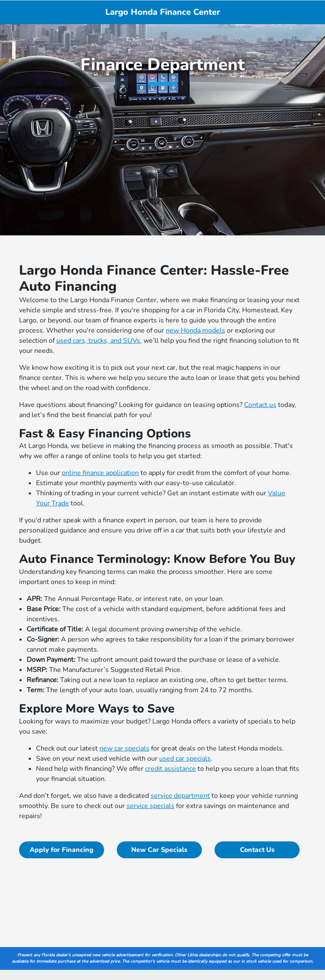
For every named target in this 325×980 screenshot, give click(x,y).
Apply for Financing (62, 850)
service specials (150, 806)
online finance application (100, 473)
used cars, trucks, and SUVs (98, 341)
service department (180, 796)
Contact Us (257, 850)
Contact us (260, 405)
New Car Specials (159, 850)
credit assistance (171, 769)
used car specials (185, 759)
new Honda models (196, 330)
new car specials (124, 748)
